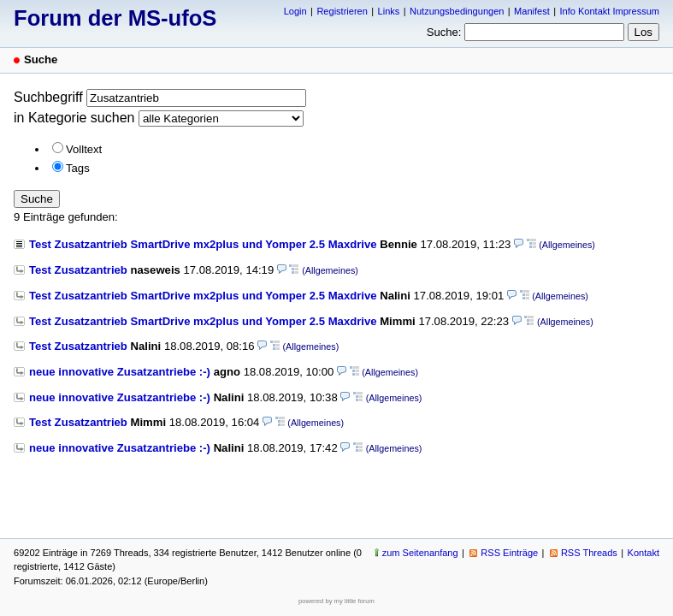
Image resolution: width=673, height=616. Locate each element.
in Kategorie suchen (74, 118)
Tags (78, 168)
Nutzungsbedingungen (457, 11)
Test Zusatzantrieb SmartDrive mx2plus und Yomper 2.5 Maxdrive (203, 244)
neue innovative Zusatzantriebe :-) (120, 372)
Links (389, 11)
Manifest (532, 11)
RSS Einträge (509, 553)
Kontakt (643, 553)
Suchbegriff (48, 97)
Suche (37, 199)
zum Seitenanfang (420, 553)
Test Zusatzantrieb (78, 270)
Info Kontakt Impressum (610, 11)
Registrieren (342, 11)
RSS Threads (589, 553)
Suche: (444, 32)
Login (295, 11)
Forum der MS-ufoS (115, 18)
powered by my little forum (336, 601)
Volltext (84, 149)
